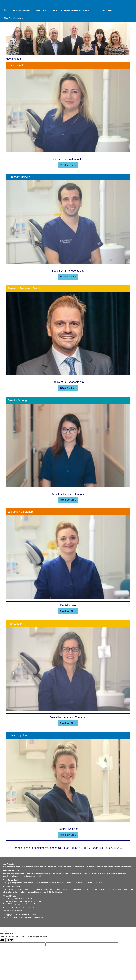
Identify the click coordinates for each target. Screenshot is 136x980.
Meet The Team (43, 10)
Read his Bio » (68, 277)
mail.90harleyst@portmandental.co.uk (20, 904)
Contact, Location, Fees (103, 10)
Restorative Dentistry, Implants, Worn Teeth (71, 10)
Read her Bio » (68, 165)
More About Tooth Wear (14, 18)
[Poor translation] (10, 940)
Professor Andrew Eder (23, 10)
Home (7, 10)
